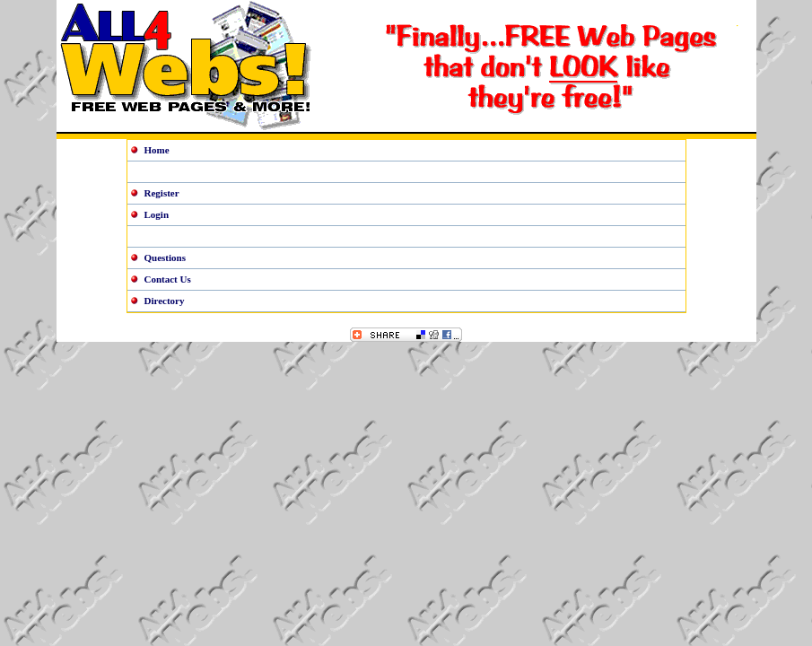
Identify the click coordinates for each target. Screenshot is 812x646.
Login (157, 214)
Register (162, 193)
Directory (165, 301)
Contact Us (168, 279)
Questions (165, 258)
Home (157, 150)
